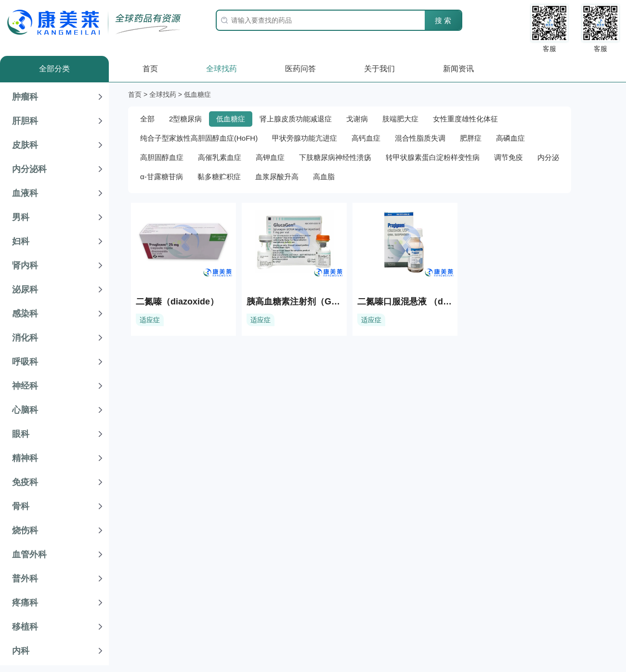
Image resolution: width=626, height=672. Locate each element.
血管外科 (29, 554)
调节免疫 (509, 157)
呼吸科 (25, 362)
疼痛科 (25, 603)
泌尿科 (25, 290)
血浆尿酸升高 (277, 177)
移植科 (25, 627)
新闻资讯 (458, 69)
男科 (21, 217)
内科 (21, 651)
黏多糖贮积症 (219, 177)
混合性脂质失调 (420, 138)
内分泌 (548, 157)
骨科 (21, 506)
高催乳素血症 (220, 157)
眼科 (21, 434)
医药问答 (300, 69)
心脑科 (25, 410)
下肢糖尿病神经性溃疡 (335, 157)
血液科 (25, 193)
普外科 (25, 579)
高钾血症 (270, 157)
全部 (147, 119)
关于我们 (379, 69)
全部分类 (54, 69)
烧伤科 (25, 530)
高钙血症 (366, 138)
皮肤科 (25, 145)
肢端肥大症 (400, 119)
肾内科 (25, 265)
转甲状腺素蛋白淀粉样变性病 (433, 157)
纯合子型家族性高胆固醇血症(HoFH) (199, 138)
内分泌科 (29, 169)
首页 (150, 69)
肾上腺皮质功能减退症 (296, 119)
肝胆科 (25, 121)
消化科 (25, 338)
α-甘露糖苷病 (162, 177)
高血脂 (324, 177)
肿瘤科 (25, 97)
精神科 (25, 458)
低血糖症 (231, 119)
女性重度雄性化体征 (465, 119)
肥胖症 (471, 138)
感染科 (25, 314)
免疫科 (25, 482)
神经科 (25, 386)
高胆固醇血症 (162, 157)
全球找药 (222, 69)
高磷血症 (510, 138)
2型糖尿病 (185, 119)
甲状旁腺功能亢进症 (305, 138)
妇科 (21, 241)
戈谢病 (357, 119)
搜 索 (443, 20)
